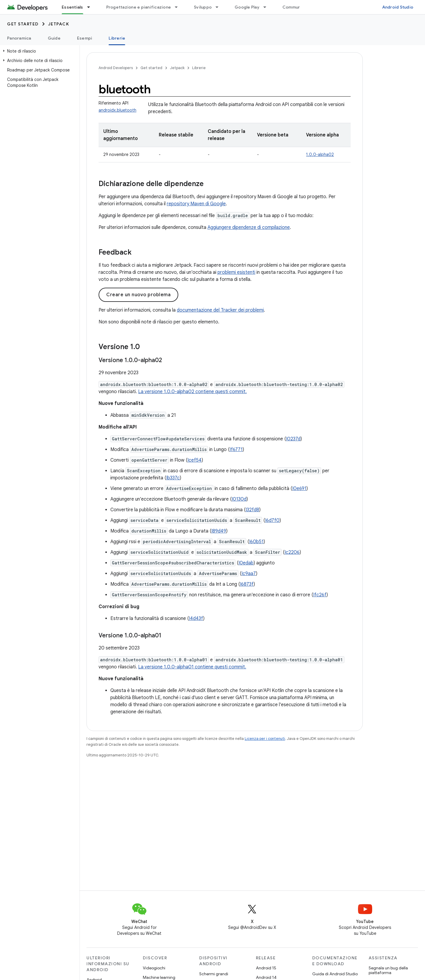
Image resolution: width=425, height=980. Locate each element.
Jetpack (59, 24)
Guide (54, 38)
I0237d (293, 439)
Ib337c (173, 478)
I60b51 (256, 542)
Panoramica (19, 38)
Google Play (247, 7)
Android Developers (116, 68)
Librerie (199, 68)
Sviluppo (203, 7)
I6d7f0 (272, 520)
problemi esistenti (236, 272)
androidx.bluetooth (117, 110)
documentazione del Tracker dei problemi (220, 310)
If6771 (236, 450)
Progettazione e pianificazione (139, 7)
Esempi (85, 38)
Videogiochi (154, 968)
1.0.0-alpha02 (320, 154)
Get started (23, 24)
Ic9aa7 (249, 574)
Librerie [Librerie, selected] (117, 38)
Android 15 (266, 968)
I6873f (247, 584)
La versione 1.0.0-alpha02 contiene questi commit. (192, 392)
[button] (39, 51)
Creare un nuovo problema (138, 295)
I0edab (246, 563)
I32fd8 (252, 510)
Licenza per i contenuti (265, 739)
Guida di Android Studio (335, 974)
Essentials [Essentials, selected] (72, 7)
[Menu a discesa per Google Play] (267, 7)
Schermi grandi (214, 974)
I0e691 (299, 489)
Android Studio (398, 7)
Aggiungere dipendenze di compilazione (249, 227)
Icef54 (194, 460)
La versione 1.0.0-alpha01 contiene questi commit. (192, 667)
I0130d (239, 499)
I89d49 (219, 531)
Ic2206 (292, 552)
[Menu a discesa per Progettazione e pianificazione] (179, 7)
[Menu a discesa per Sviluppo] (220, 7)
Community (294, 7)
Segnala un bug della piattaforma (388, 970)
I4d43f (196, 618)
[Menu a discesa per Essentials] (91, 7)
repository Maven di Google (196, 204)
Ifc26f (320, 595)
